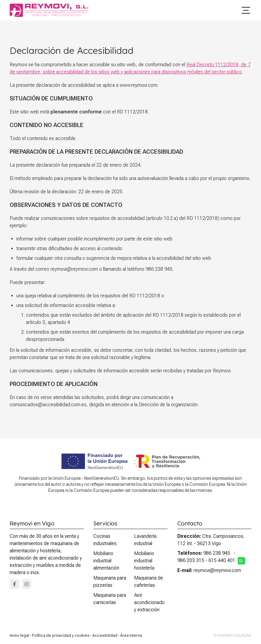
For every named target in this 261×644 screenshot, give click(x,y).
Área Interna (131, 635)
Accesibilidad (105, 635)
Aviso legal (19, 635)
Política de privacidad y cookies (61, 635)
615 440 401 (222, 560)
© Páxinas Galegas (232, 636)
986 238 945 (217, 553)
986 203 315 (191, 560)
